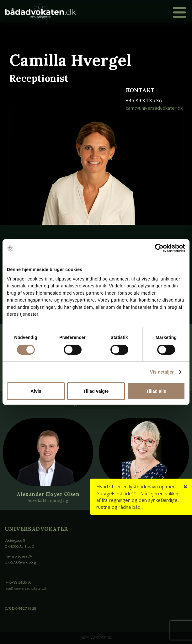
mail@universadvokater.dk (26, 588)
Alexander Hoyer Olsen (48, 494)
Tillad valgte (96, 391)
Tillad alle (156, 391)
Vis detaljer (162, 372)
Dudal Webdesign (96, 638)
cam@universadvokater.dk (154, 108)
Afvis (36, 391)
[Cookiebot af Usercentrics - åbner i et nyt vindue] (158, 248)
